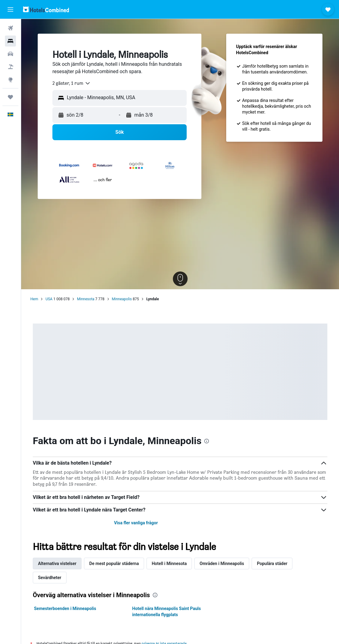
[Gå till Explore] (10, 80)
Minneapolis (122, 299)
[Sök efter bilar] (10, 54)
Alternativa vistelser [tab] (57, 563)
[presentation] (207, 441)
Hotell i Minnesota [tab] (169, 563)
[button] (10, 9)
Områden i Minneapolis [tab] (222, 563)
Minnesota (86, 299)
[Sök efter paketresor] (10, 67)
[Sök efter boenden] (10, 41)
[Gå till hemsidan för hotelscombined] (46, 9)
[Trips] (10, 97)
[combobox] (72, 83)
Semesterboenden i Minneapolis (65, 608)
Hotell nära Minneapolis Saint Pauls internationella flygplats (166, 612)
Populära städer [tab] (272, 563)
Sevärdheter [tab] (50, 578)
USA (49, 299)
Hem (34, 299)
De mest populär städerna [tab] (114, 563)
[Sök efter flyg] (10, 28)
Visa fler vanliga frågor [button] (136, 523)
